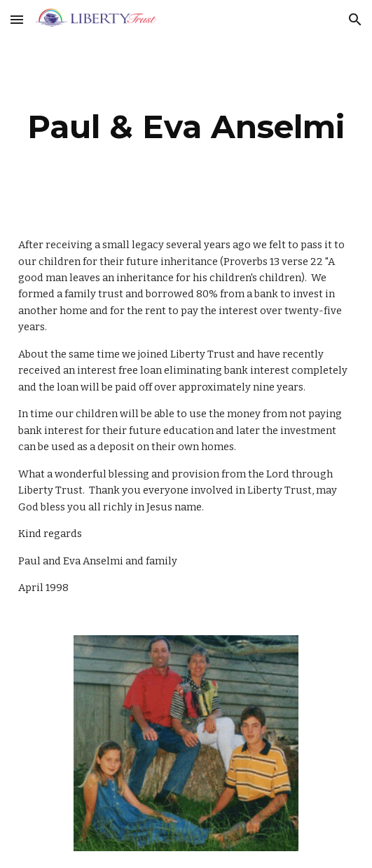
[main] (186, 127)
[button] (17, 19)
